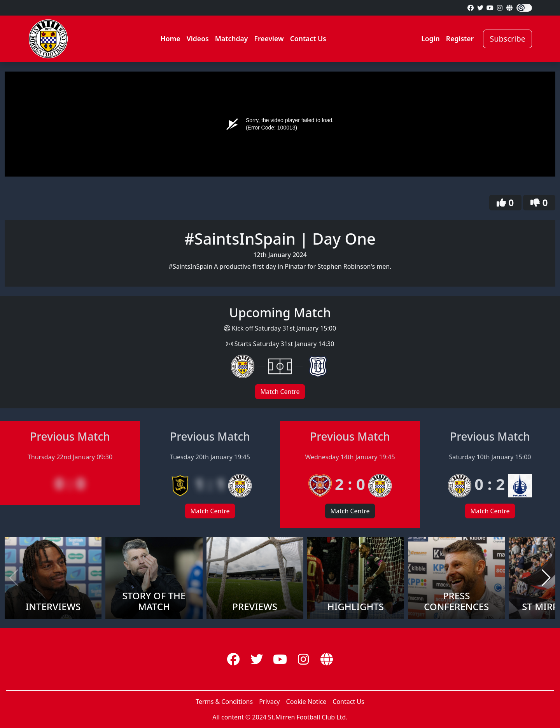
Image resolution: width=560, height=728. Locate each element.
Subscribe (507, 39)
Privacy (269, 702)
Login (430, 38)
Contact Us (308, 38)
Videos (198, 38)
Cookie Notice (306, 702)
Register (460, 38)
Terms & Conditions (224, 702)
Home (170, 38)
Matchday (232, 38)
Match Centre (280, 392)
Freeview (269, 38)
